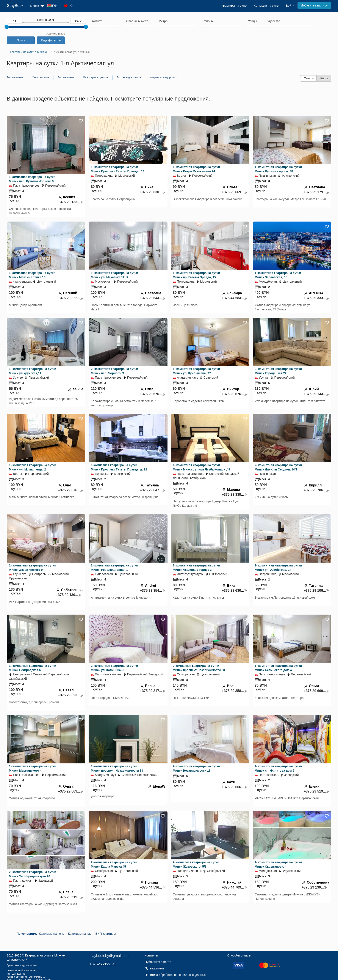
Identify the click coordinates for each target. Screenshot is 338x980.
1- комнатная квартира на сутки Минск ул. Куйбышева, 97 (196, 371)
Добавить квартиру (314, 5)
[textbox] (137, 21)
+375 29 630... (153, 192)
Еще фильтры (51, 40)
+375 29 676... (153, 394)
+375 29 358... (235, 691)
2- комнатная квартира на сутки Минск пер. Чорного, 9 (114, 371)
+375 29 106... (316, 591)
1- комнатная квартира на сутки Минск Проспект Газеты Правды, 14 (117, 169)
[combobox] (105, 22)
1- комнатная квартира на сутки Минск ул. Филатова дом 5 (278, 768)
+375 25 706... (316, 490)
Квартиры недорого (162, 77)
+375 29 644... (153, 298)
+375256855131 (103, 964)
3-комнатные (66, 77)
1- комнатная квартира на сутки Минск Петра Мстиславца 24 (196, 169)
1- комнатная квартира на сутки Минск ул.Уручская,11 (32, 371)
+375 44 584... (235, 298)
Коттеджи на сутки (267, 6)
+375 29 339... (235, 495)
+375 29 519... (316, 791)
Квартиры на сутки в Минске (45, 955)
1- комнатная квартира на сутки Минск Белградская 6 (32, 668)
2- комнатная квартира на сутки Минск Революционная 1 (114, 568)
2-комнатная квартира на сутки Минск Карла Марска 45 (114, 864)
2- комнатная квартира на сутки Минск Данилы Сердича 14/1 (278, 467)
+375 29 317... (153, 691)
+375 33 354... (153, 591)
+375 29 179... (316, 192)
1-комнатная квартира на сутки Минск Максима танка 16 (32, 275)
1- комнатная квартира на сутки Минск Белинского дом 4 (278, 668)
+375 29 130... (69, 595)
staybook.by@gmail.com (109, 956)
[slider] (7, 27)
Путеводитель (154, 968)
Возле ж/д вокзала (129, 77)
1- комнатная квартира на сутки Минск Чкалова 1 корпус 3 (196, 568)
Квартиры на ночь (52, 934)
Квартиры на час (80, 934)
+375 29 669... (235, 192)
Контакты (151, 955)
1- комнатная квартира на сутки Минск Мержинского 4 (32, 768)
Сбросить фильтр (55, 34)
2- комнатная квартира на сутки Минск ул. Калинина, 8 (114, 668)
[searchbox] (105, 21)
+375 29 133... (71, 202)
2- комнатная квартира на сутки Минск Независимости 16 (196, 768)
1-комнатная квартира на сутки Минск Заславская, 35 (278, 275)
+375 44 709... (235, 887)
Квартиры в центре (96, 77)
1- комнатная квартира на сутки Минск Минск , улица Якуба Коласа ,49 (202, 467)
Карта (324, 78)
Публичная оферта (158, 962)
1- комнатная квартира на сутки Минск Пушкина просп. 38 (278, 169)
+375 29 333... (316, 298)
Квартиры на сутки (234, 6)
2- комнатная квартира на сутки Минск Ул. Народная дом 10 (32, 874)
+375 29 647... (153, 490)
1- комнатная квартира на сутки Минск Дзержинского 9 (32, 568)
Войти (290, 6)
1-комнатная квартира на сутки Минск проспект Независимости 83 (117, 768)
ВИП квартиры (106, 934)
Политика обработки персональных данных (175, 975)
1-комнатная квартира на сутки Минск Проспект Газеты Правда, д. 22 (119, 467)
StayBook (15, 6)
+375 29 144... (316, 394)
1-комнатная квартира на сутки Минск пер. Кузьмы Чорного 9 (32, 179)
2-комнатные (41, 77)
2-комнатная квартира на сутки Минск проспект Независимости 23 (199, 668)
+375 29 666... (235, 787)
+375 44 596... (153, 887)
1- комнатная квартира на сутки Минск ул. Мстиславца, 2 (32, 467)
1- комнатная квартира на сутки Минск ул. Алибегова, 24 (278, 568)
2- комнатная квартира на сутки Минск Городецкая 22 (278, 371)
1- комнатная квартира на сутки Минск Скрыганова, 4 (278, 864)
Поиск (21, 40)
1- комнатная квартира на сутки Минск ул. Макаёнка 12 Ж (114, 275)
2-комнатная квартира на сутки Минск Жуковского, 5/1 (196, 864)
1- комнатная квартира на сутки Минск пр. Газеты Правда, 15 (196, 275)
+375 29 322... (71, 298)
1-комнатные (15, 77)
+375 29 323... (71, 695)
